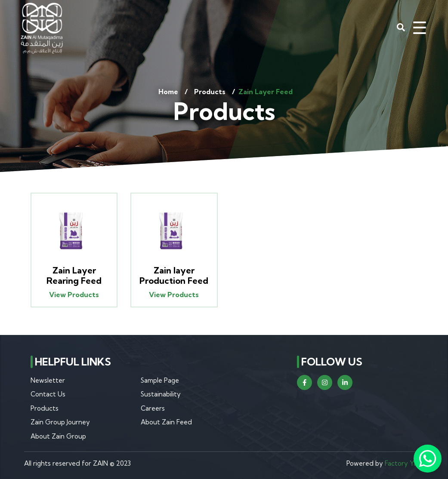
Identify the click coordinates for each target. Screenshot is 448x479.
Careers (153, 408)
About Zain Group (58, 436)
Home (168, 92)
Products (210, 92)
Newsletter (48, 380)
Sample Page (160, 380)
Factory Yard (404, 463)
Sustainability (161, 394)
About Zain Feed (166, 422)
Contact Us (48, 394)
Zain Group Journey (60, 422)
